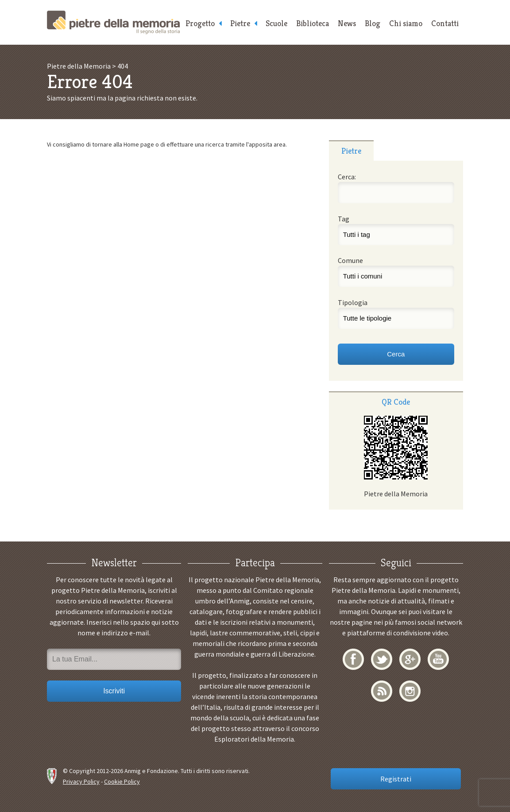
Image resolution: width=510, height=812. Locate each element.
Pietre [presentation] (351, 151)
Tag (344, 219)
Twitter (382, 659)
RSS (382, 691)
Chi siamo (406, 23)
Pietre (240, 23)
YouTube (438, 659)
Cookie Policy (122, 781)
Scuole (276, 23)
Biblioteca (313, 23)
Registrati (396, 779)
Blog (373, 23)
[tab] (351, 151)
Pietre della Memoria (113, 22)
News (347, 23)
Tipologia (353, 302)
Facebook (353, 659)
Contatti (445, 23)
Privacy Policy (81, 781)
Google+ (410, 659)
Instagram (410, 691)
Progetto (200, 23)
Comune (350, 260)
